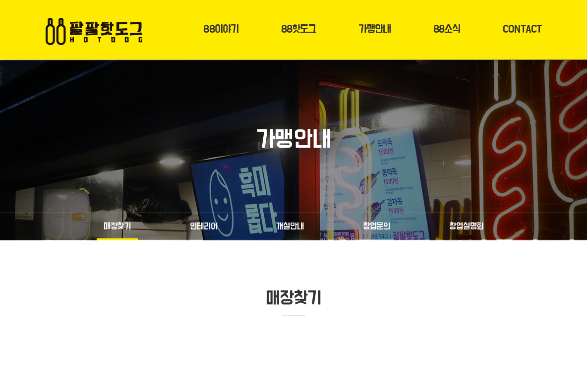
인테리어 (204, 226)
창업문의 (377, 226)
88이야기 (221, 29)
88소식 (447, 29)
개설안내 (290, 226)
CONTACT (522, 29)
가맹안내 (374, 29)
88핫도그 (299, 29)
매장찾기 (117, 226)
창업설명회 (466, 226)
